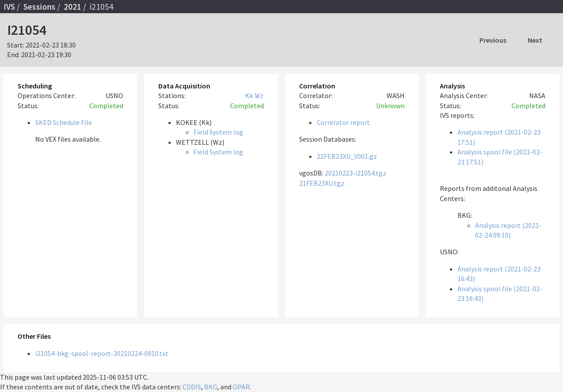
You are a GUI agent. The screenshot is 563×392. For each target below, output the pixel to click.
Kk (249, 95)
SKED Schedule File (64, 122)
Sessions (39, 7)
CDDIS (192, 387)
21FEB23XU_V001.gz (347, 156)
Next (535, 40)
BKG (211, 387)
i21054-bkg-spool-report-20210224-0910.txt (102, 353)
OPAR (241, 387)
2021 (73, 7)
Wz (260, 95)
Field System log (218, 132)
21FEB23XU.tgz (322, 183)
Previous (493, 40)
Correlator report (343, 122)
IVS (9, 7)
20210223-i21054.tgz (355, 173)
